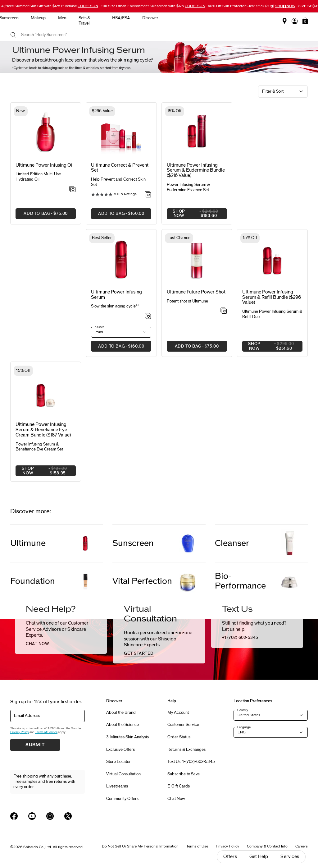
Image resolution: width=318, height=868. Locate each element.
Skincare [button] (103, 18)
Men (186, 18)
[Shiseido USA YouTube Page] (32, 816)
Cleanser (232, 543)
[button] (305, 21)
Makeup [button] (162, 18)
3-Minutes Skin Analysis (127, 737)
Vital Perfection (142, 581)
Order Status (179, 737)
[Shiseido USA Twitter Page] (68, 816)
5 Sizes (100, 327)
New (79, 18)
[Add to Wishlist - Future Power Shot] (224, 311)
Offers (230, 857)
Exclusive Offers (120, 750)
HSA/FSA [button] (245, 18)
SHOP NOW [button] (197, 214)
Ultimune (28, 543)
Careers (302, 846)
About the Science (123, 725)
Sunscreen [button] (133, 18)
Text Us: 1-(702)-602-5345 (191, 762)
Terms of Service (46, 732)
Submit (35, 745)
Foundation (33, 581)
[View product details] (46, 133)
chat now (37, 644)
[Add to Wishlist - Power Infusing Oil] (73, 190)
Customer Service (183, 725)
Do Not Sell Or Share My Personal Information (140, 846)
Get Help (259, 857)
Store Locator (118, 762)
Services (290, 857)
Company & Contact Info (267, 846)
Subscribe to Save (184, 774)
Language (244, 727)
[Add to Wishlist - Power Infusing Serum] (148, 316)
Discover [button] (274, 18)
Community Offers (122, 799)
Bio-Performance (240, 581)
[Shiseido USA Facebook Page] (14, 816)
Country (243, 710)
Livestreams (117, 786)
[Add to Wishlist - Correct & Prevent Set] (148, 195)
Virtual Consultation (123, 774)
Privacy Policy (20, 732)
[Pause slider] (284, 6)
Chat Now (176, 799)
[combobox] (164, 35)
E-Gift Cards (179, 786)
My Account (178, 713)
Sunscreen (133, 543)
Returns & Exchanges (186, 750)
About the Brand (121, 713)
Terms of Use (197, 846)
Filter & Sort (273, 91)
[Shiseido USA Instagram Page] (50, 816)
